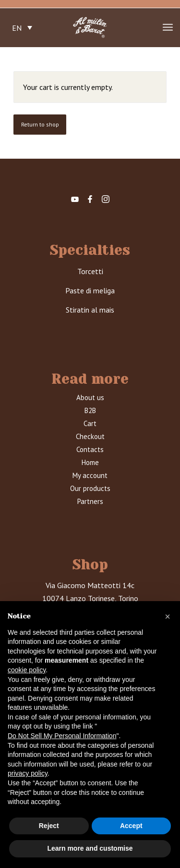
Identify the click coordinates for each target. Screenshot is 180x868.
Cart (90, 423)
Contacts (90, 449)
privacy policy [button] (28, 773)
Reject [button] (49, 826)
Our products (90, 488)
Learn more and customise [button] (90, 848)
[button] (168, 616)
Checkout (90, 436)
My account (90, 475)
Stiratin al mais (90, 310)
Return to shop (40, 124)
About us (90, 397)
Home (90, 462)
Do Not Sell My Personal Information (62, 736)
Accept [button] (131, 826)
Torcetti (90, 271)
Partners (90, 501)
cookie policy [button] (27, 670)
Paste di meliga (90, 290)
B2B (90, 410)
